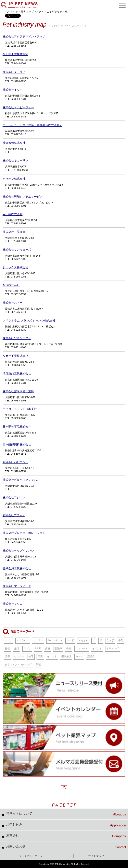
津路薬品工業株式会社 (17, 373)
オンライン (23, 640)
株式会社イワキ (13, 90)
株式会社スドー (13, 303)
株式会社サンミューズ (17, 250)
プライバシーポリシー (32, 856)
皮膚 (48, 649)
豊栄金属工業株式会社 (17, 568)
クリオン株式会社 (14, 179)
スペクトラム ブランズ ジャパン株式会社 (29, 321)
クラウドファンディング (18, 665)
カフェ (79, 656)
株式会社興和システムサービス (23, 197)
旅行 (17, 649)
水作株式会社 (11, 285)
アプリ (27, 649)
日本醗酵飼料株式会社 (17, 444)
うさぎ (110, 640)
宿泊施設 (66, 656)
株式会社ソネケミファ (17, 338)
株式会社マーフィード (17, 586)
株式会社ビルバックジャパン (21, 480)
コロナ (9, 640)
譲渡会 (91, 656)
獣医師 (58, 649)
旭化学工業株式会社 (15, 54)
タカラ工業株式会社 (15, 356)
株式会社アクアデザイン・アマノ (24, 37)
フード (70, 640)
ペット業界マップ (23, 12)
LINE (38, 649)
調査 (39, 665)
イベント (97, 649)
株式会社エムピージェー (18, 107)
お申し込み (66, 825)
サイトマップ (96, 856)
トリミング (113, 649)
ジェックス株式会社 (15, 267)
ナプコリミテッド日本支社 (20, 409)
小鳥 (121, 640)
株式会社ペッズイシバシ (18, 551)
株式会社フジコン (14, 497)
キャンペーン (55, 640)
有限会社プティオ (14, 515)
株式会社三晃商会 (14, 232)
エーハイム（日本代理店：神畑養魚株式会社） (33, 125)
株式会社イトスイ (14, 72)
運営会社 (66, 836)
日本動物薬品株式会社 (17, 427)
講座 (7, 656)
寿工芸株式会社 (13, 214)
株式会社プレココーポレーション (24, 533)
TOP (8, 12)
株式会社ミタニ (13, 604)
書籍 (7, 649)
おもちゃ (83, 640)
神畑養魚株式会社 (14, 143)
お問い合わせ (66, 847)
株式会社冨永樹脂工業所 (18, 391)
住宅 (31, 656)
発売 (69, 649)
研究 (40, 656)
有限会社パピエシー (15, 462)
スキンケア (82, 649)
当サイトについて (66, 814)
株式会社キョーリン (15, 160)
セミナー (38, 640)
